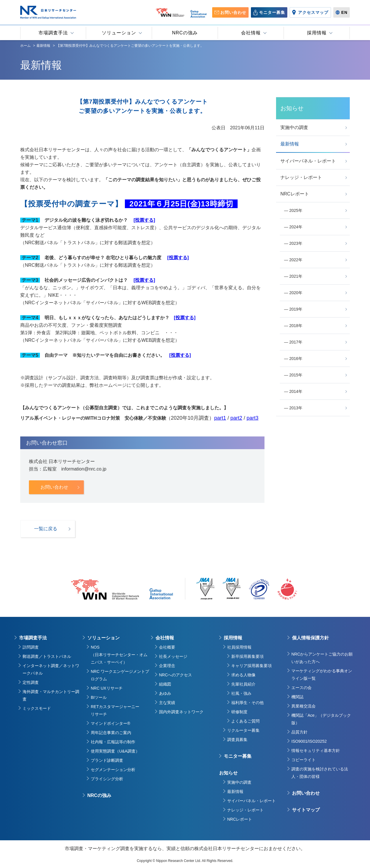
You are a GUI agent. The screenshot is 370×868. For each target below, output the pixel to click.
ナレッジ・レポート (245, 810)
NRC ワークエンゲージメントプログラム (120, 675)
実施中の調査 (239, 782)
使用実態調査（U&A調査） (115, 751)
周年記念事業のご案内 (111, 733)
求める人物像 (243, 675)
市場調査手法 (33, 638)
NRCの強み (99, 795)
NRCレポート (240, 819)
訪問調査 (31, 647)
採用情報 (233, 638)
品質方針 (299, 732)
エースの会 (301, 688)
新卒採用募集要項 (247, 656)
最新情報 (235, 792)
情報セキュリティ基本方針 (316, 751)
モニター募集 (238, 756)
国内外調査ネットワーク (181, 712)
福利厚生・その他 (247, 703)
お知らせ (228, 773)
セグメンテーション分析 (113, 770)
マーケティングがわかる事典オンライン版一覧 (322, 675)
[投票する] (144, 220)
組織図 (165, 684)
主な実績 (167, 703)
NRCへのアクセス (175, 675)
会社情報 (165, 638)
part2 (236, 418)
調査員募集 (237, 740)
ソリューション (103, 638)
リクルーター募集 (243, 730)
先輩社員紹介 (243, 684)
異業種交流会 (304, 706)
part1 (220, 418)
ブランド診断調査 (107, 760)
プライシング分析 (107, 779)
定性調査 (31, 682)
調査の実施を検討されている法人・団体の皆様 (320, 773)
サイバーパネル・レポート (251, 801)
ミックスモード (37, 708)
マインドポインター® (110, 723)
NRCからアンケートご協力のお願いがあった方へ (322, 658)
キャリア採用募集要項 (251, 666)
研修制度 (239, 712)
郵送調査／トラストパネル (47, 656)
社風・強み (241, 693)
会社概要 (167, 647)
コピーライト (304, 760)
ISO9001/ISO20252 (309, 741)
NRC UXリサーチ (107, 688)
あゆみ (165, 693)
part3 (252, 418)
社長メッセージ (173, 656)
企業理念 (167, 666)
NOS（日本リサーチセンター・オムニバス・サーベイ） (119, 655)
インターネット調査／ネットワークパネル (51, 669)
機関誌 (297, 697)
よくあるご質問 (245, 721)
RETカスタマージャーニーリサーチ (115, 710)
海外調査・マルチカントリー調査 (51, 695)
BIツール (99, 697)
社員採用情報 (239, 647)
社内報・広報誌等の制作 (113, 742)
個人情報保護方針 (310, 638)
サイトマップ (306, 810)
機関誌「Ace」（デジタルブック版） (321, 719)
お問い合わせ (306, 793)
